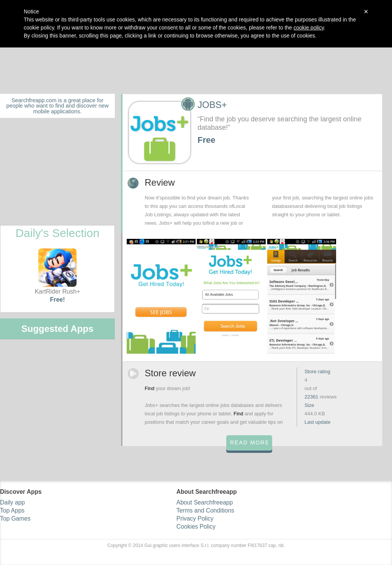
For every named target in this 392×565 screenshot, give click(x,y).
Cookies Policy (196, 527)
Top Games (15, 518)
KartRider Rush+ (58, 272)
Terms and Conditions (205, 510)
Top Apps (12, 510)
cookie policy (309, 28)
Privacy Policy (195, 518)
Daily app (12, 502)
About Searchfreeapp (205, 502)
